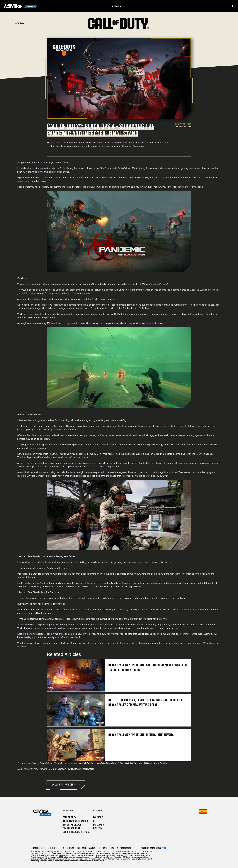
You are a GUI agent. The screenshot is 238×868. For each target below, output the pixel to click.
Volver (20, 23)
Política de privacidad (86, 848)
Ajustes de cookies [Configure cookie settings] (124, 848)
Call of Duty (70, 817)
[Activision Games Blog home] (42, 813)
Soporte (52, 848)
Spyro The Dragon (72, 825)
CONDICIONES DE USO (66, 848)
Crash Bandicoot (71, 828)
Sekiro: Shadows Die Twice (76, 832)
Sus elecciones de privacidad (149, 848)
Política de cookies (106, 848)
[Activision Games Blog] (20, 6)
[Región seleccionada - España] (203, 811)
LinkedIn (98, 828)
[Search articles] (232, 6)
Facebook (98, 817)
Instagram (99, 825)
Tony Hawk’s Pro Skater (75, 821)
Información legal (38, 848)
